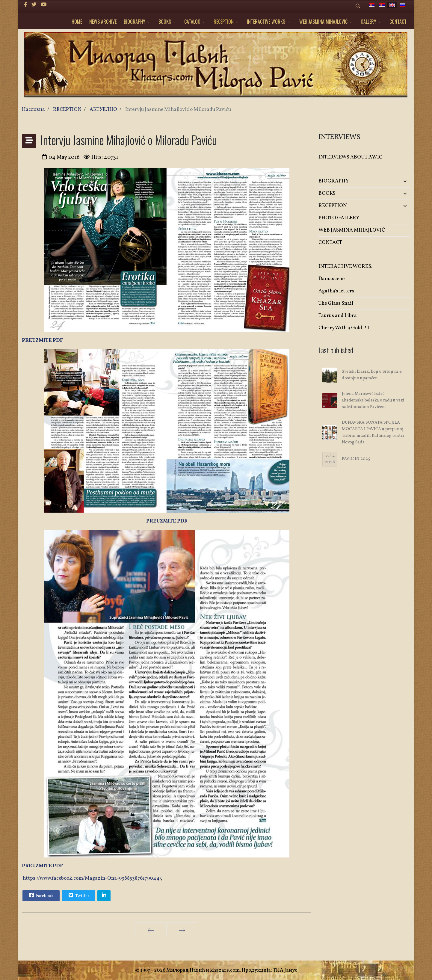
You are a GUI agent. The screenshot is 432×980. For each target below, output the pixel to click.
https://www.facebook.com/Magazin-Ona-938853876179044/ (92, 878)
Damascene (331, 279)
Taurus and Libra (338, 316)
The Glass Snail (336, 303)
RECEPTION (224, 22)
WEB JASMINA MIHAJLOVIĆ (323, 22)
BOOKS (165, 22)
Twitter (78, 895)
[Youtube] (44, 5)
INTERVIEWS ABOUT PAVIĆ (350, 157)
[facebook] (26, 5)
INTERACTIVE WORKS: (266, 22)
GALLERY (368, 22)
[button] (395, 181)
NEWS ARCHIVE (103, 22)
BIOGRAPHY (135, 22)
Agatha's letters (336, 291)
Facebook (41, 895)
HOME (77, 22)
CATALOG (192, 22)
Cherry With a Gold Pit (344, 328)
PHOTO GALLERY (339, 218)
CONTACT (398, 22)
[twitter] (34, 5)
